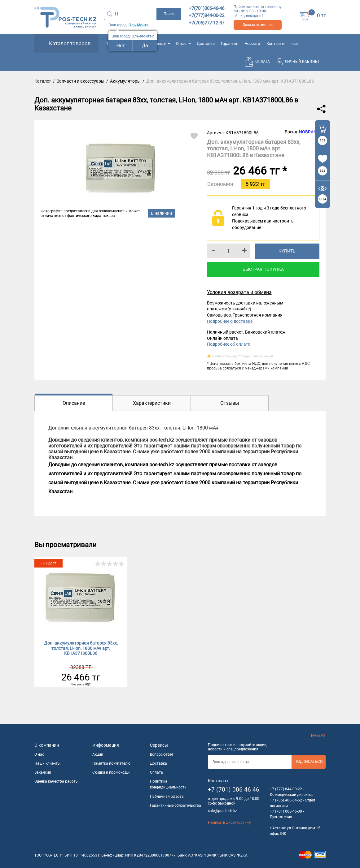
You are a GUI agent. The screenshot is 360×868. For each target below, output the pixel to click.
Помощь (160, 43)
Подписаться (309, 762)
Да (145, 46)
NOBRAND (309, 132)
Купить (287, 251)
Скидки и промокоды (111, 772)
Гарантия (230, 43)
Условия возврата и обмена (239, 292)
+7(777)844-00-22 (206, 15)
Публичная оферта (167, 797)
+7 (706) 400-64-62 (286, 800)
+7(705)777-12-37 (206, 23)
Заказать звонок (258, 25)
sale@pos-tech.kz (222, 811)
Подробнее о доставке (230, 321)
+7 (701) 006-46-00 (286, 811)
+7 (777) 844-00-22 (286, 789)
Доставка (206, 43)
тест (295, 43)
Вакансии (43, 772)
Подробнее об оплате (228, 344)
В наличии (161, 213)
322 (323, 171)
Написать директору (229, 823)
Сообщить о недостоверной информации (243, 356)
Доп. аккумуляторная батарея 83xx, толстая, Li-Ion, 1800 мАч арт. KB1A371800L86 (81, 648)
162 (323, 140)
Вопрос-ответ (162, 754)
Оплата (156, 772)
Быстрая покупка (263, 269)
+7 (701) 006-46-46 (234, 790)
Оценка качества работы (56, 781)
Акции (98, 754)
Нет (121, 46)
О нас (183, 43)
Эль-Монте (138, 25)
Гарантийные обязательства (176, 805)
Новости (252, 43)
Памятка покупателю (111, 763)
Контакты (276, 43)
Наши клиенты (47, 763)
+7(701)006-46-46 (206, 8)
